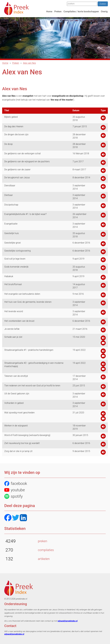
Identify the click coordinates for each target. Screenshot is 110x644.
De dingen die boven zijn (16, 134)
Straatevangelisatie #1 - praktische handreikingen (29, 350)
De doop (8, 144)
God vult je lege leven (15, 259)
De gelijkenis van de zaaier (17, 170)
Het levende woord (14, 311)
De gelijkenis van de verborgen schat (22, 153)
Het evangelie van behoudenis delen (22, 294)
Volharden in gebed (14, 403)
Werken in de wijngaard (16, 426)
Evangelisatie (11, 224)
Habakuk (9, 276)
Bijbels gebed (11, 117)
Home (49, 12)
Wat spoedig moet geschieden (19, 413)
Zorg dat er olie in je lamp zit (18, 451)
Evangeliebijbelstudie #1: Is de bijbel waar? (25, 214)
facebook (16, 484)
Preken (58, 12)
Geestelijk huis (12, 233)
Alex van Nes (29, 63)
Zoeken (103, 4)
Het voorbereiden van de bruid (19, 321)
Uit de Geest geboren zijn (17, 394)
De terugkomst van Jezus (17, 178)
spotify (13, 496)
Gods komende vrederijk (16, 267)
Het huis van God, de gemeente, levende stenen (28, 302)
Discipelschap (11, 205)
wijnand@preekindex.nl (68, 621)
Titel (7, 110)
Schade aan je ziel (13, 337)
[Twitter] (16, 518)
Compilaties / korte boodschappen (81, 12)
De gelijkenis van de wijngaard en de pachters (27, 162)
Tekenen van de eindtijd (16, 376)
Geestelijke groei (13, 243)
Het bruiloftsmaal (13, 284)
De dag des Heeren (14, 126)
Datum (76, 110)
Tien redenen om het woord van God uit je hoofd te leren (32, 386)
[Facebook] (8, 518)
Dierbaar (9, 195)
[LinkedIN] (23, 518)
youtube (15, 490)
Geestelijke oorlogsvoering (17, 251)
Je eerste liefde (12, 329)
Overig (104, 12)
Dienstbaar (10, 186)
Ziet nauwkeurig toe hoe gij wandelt (22, 443)
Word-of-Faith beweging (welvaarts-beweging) (27, 435)
